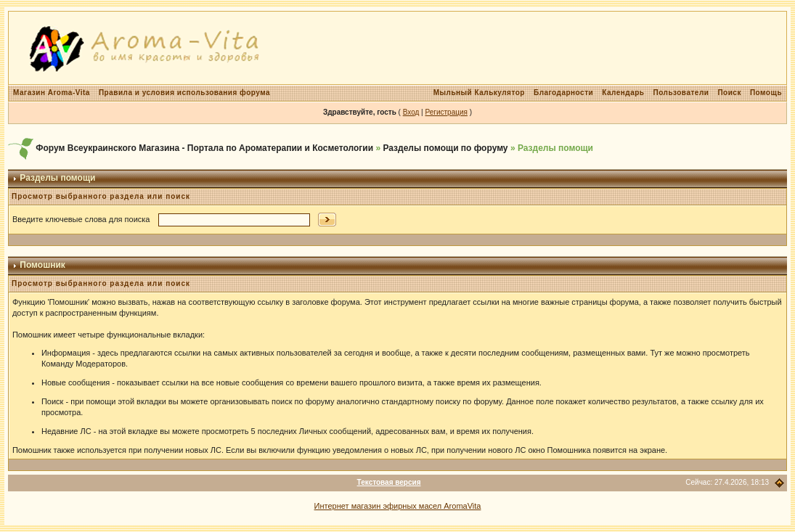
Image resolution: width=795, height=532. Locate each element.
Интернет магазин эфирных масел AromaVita (398, 506)
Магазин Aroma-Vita (52, 93)
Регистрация (446, 112)
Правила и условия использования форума (184, 93)
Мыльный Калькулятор (479, 93)
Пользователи (681, 93)
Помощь (766, 93)
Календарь (623, 93)
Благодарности (563, 93)
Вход (411, 112)
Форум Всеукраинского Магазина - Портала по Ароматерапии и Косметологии (204, 148)
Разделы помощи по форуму (445, 148)
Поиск (729, 93)
